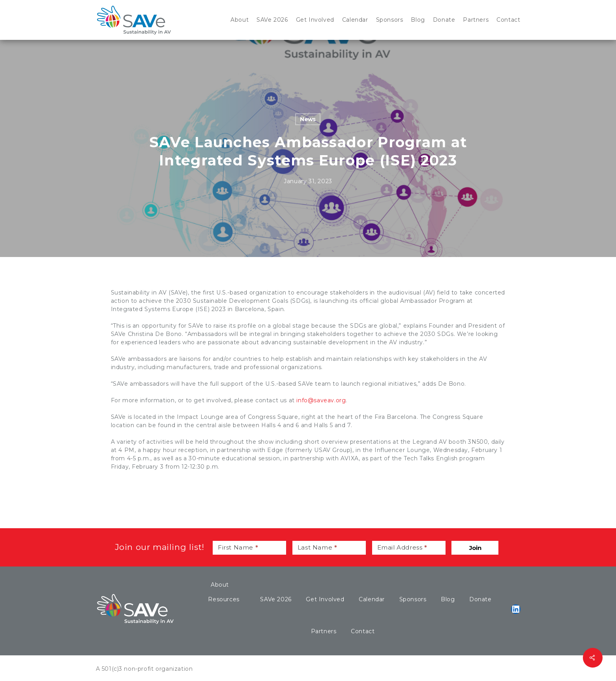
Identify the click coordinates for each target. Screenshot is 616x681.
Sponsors (413, 599)
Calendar (372, 599)
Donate (480, 599)
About (220, 585)
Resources (224, 599)
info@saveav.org (321, 400)
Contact (363, 631)
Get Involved (325, 599)
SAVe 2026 (276, 599)
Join (475, 548)
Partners (324, 631)
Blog (448, 599)
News (308, 119)
